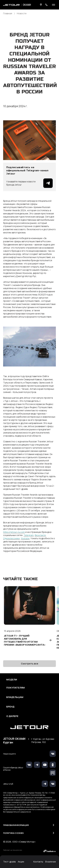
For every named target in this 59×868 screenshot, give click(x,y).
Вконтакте (40, 535)
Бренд (10, 707)
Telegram (29, 535)
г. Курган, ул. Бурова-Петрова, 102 (43, 741)
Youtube (25, 538)
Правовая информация (16, 825)
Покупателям (15, 688)
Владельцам (15, 697)
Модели (12, 680)
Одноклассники (11, 538)
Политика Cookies (13, 833)
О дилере (12, 716)
